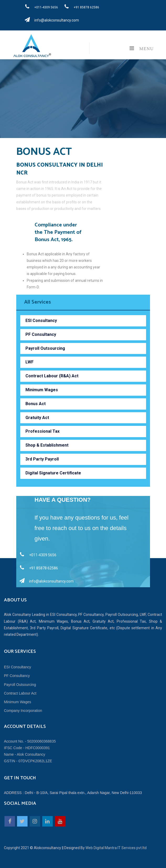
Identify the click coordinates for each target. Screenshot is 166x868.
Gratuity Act (37, 418)
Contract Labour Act (20, 693)
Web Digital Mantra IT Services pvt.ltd (116, 848)
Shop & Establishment (47, 445)
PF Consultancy (41, 334)
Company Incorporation (23, 711)
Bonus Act (36, 404)
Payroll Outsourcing (45, 348)
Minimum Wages (42, 390)
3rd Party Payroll (42, 459)
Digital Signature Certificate (53, 473)
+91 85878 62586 (80, 7)
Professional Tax (42, 431)
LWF (30, 362)
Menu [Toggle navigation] (140, 48)
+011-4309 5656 (40, 7)
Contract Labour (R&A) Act (52, 376)
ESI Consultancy (41, 321)
